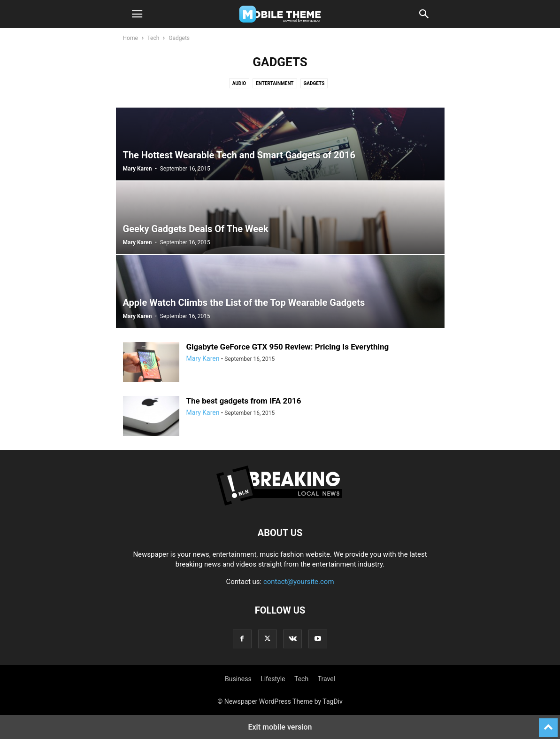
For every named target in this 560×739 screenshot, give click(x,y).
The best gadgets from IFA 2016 (244, 401)
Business (238, 679)
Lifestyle (273, 679)
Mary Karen (138, 169)
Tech (153, 38)
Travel (326, 679)
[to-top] (548, 723)
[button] (137, 14)
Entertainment (275, 83)
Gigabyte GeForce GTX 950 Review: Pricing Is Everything (288, 347)
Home (130, 38)
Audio (239, 83)
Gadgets (314, 83)
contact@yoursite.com (299, 582)
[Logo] (280, 504)
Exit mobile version (280, 727)
